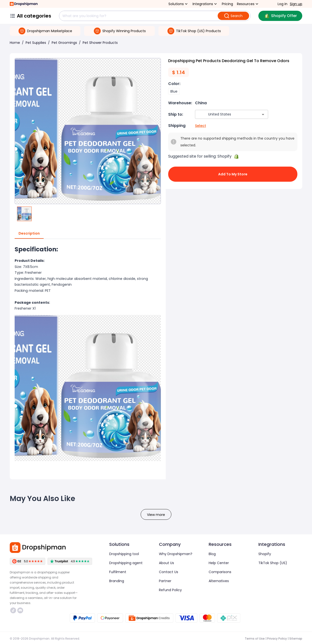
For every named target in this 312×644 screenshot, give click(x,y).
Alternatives (219, 581)
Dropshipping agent (126, 563)
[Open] (263, 114)
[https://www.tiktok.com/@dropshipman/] (13, 610)
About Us (166, 563)
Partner (165, 581)
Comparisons (220, 572)
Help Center (219, 563)
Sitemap (296, 639)
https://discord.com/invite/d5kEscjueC (20, 610)
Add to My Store (233, 174)
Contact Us (169, 572)
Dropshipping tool (124, 554)
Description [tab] (29, 234)
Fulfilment (118, 572)
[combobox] (224, 114)
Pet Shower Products (100, 43)
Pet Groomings (64, 43)
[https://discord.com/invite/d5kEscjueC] (20, 610)
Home (15, 43)
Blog (212, 554)
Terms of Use (255, 639)
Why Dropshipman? (176, 554)
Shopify (265, 554)
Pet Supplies (36, 43)
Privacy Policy (277, 639)
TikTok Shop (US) (273, 563)
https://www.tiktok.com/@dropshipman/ (13, 610)
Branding (117, 581)
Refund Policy (170, 590)
